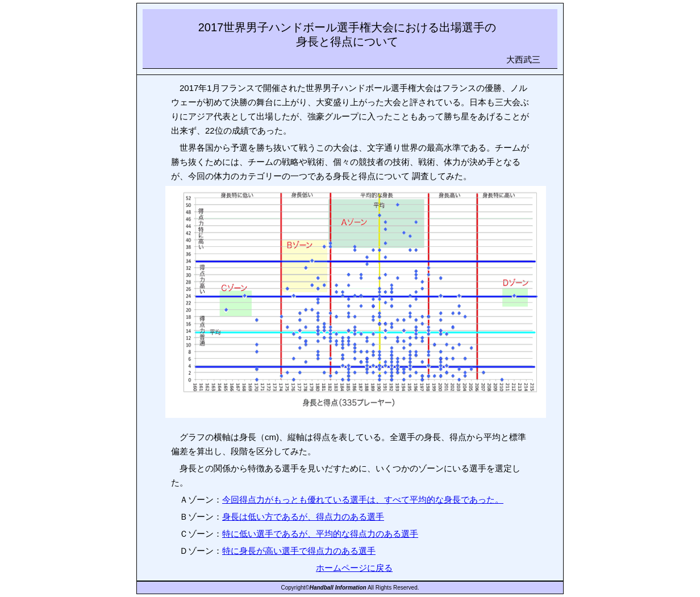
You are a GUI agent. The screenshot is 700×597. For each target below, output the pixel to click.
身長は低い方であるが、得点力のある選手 (303, 517)
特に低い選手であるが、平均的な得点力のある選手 (320, 534)
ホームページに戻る (354, 568)
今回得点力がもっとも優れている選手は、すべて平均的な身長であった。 (363, 499)
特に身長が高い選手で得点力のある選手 (299, 551)
